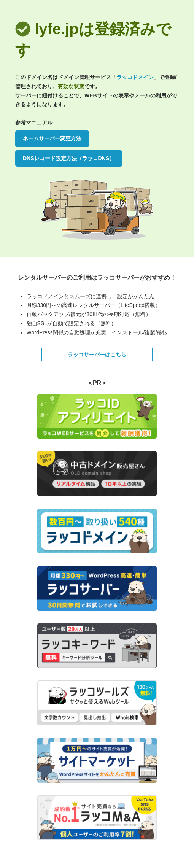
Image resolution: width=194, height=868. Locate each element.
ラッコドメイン (135, 77)
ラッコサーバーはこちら (97, 355)
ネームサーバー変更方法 (52, 138)
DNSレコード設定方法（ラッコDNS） (69, 158)
